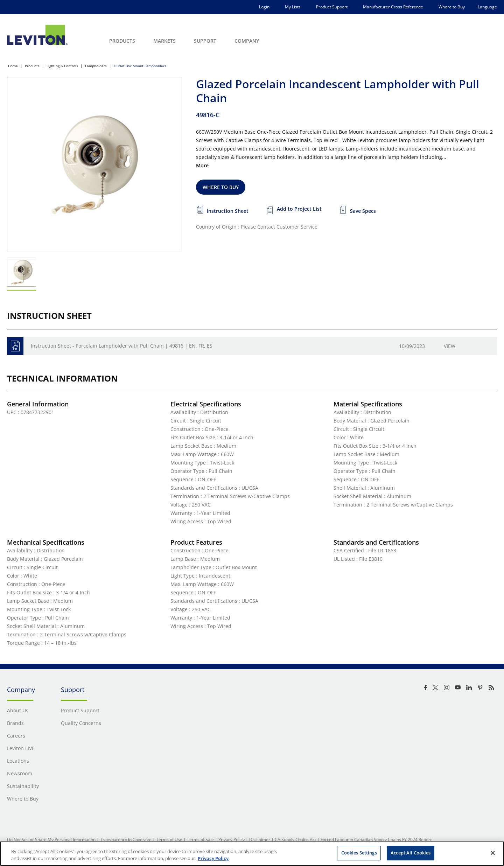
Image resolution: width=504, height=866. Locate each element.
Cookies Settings (359, 853)
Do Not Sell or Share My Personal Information (51, 840)
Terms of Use (169, 840)
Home (13, 66)
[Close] (493, 853)
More (202, 165)
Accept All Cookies (411, 853)
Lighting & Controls (62, 66)
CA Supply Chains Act (295, 840)
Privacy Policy (232, 840)
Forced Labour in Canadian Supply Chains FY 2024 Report (376, 840)
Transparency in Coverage (126, 840)
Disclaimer (260, 840)
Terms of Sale (200, 840)
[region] (252, 854)
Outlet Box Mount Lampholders (140, 66)
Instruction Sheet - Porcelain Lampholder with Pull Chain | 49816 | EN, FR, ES (122, 346)
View (450, 346)
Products (32, 66)
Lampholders (96, 66)
